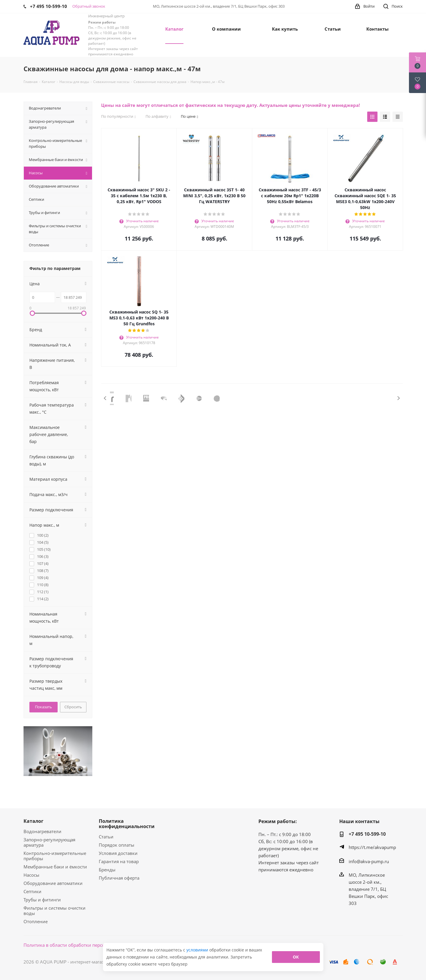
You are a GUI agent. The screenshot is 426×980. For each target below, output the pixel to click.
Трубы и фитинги (42, 900)
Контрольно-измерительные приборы (55, 856)
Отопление (36, 921)
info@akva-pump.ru (369, 861)
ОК (296, 957)
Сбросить (73, 707)
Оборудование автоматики (53, 883)
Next (399, 398)
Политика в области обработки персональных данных (83, 945)
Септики (32, 891)
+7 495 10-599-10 (367, 834)
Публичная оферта (119, 878)
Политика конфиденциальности (127, 824)
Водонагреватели (42, 831)
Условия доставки (118, 853)
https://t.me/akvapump (372, 847)
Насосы (31, 875)
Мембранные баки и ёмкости (55, 867)
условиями (198, 950)
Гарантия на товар (119, 861)
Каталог (34, 821)
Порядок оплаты (117, 845)
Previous (105, 398)
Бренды (107, 870)
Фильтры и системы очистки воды (55, 911)
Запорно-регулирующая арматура (49, 842)
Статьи (106, 837)
